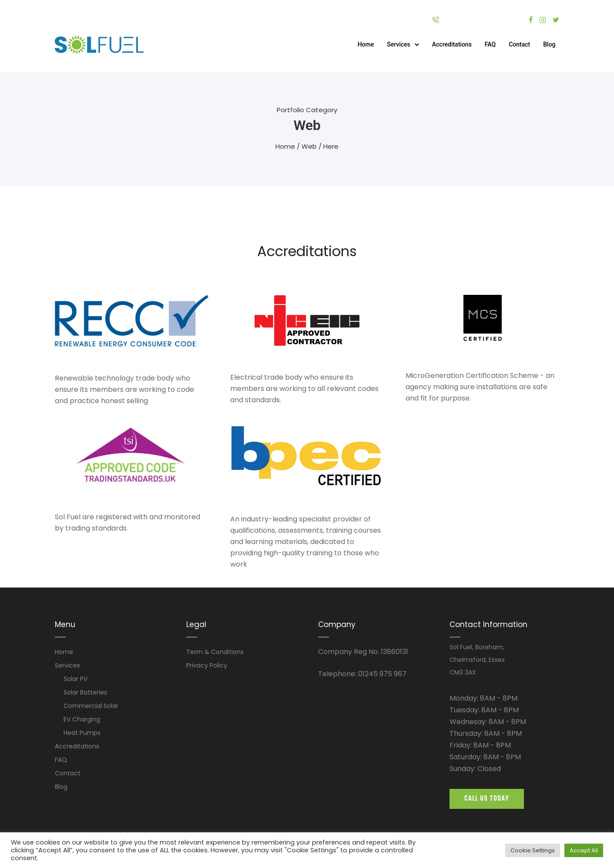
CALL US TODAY (487, 799)
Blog (549, 44)
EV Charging (82, 719)
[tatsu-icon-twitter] (556, 20)
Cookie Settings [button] (533, 850)
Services (398, 44)
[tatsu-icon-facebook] (531, 20)
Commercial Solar (91, 706)
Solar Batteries (85, 692)
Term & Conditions (215, 652)
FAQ (490, 44)
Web (309, 146)
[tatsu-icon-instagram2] (543, 20)
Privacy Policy (207, 665)
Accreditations (451, 44)
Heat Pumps (82, 733)
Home (366, 44)
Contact (519, 44)
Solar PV (75, 679)
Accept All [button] (584, 850)
